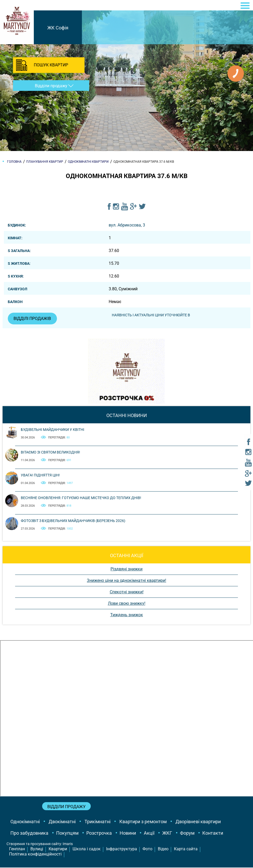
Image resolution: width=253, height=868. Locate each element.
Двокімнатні (62, 822)
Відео (163, 849)
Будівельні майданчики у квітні (53, 430)
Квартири (58, 849)
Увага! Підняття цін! (40, 475)
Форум (187, 834)
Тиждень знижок (127, 615)
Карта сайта (186, 849)
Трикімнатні (98, 822)
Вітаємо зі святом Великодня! (50, 453)
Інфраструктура (122, 849)
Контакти (213, 834)
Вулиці (37, 849)
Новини (128, 834)
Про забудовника (29, 834)
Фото (147, 849)
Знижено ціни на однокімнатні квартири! (126, 581)
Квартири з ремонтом (143, 822)
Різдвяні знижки (126, 569)
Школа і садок (87, 849)
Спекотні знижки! (127, 592)
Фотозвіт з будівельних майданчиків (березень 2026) (73, 521)
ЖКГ (167, 834)
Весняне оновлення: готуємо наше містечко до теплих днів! (81, 498)
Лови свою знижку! (127, 604)
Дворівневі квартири (198, 822)
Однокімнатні (25, 822)
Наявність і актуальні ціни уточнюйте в (152, 315)
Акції (149, 834)
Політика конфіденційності (35, 855)
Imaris (68, 844)
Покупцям (67, 834)
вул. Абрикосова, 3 (127, 225)
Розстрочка (99, 834)
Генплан (17, 849)
